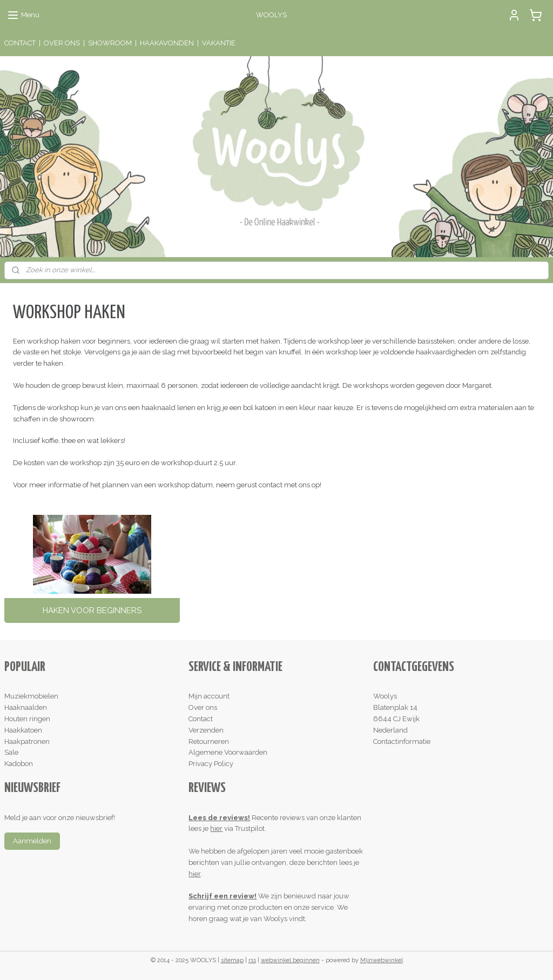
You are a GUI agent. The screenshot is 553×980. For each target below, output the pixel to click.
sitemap (232, 960)
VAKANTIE (219, 43)
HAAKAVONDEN (167, 43)
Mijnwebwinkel (382, 960)
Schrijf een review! (222, 896)
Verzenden (206, 730)
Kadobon (19, 764)
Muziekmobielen (31, 696)
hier (216, 828)
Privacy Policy (211, 764)
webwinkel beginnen (290, 960)
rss (252, 960)
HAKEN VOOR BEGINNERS (92, 610)
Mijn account (209, 696)
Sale (11, 752)
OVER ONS (62, 43)
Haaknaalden (26, 707)
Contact (201, 719)
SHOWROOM (110, 43)
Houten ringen (27, 719)
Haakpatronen (27, 741)
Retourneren (209, 741)
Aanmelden (32, 841)
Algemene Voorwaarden (228, 752)
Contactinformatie (402, 741)
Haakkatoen (23, 730)
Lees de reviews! (219, 818)
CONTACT (20, 43)
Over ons (203, 707)
